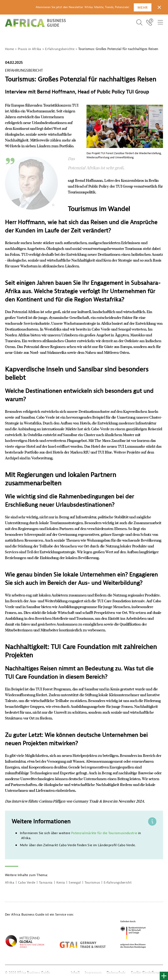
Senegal (75, 883)
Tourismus (92, 883)
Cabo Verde (27, 883)
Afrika (10, 883)
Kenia (61, 883)
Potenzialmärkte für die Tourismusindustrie (104, 833)
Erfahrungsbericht (117, 883)
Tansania (46, 883)
